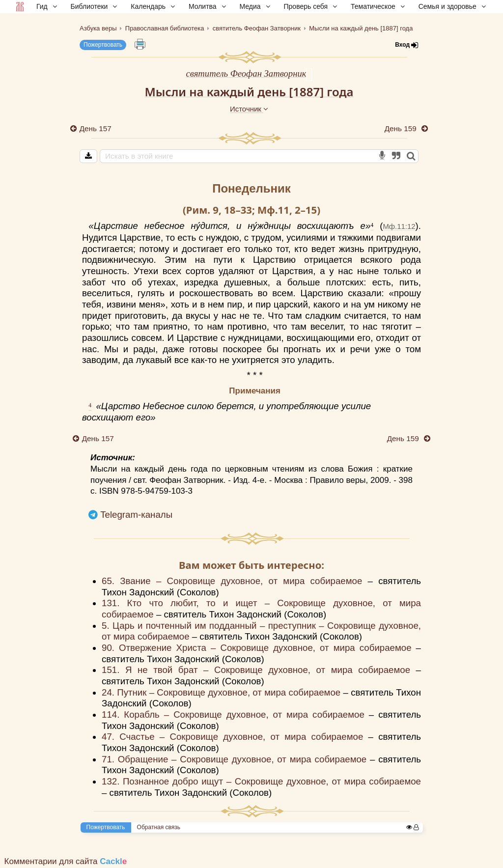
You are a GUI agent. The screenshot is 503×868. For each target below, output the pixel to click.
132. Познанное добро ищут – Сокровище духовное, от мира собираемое (261, 781)
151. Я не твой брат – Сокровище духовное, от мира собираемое (259, 670)
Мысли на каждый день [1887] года (249, 92)
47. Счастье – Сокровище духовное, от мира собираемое (235, 737)
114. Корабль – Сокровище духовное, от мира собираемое (235, 714)
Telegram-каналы (136, 515)
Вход (407, 45)
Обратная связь (159, 827)
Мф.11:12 (399, 226)
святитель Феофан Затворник (246, 73)
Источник (249, 109)
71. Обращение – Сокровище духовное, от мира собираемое (236, 759)
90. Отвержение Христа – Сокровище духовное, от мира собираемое (259, 648)
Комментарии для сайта (66, 861)
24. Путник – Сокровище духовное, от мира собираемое (222, 692)
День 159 (402, 128)
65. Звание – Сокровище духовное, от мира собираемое (235, 581)
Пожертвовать (103, 45)
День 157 (96, 128)
